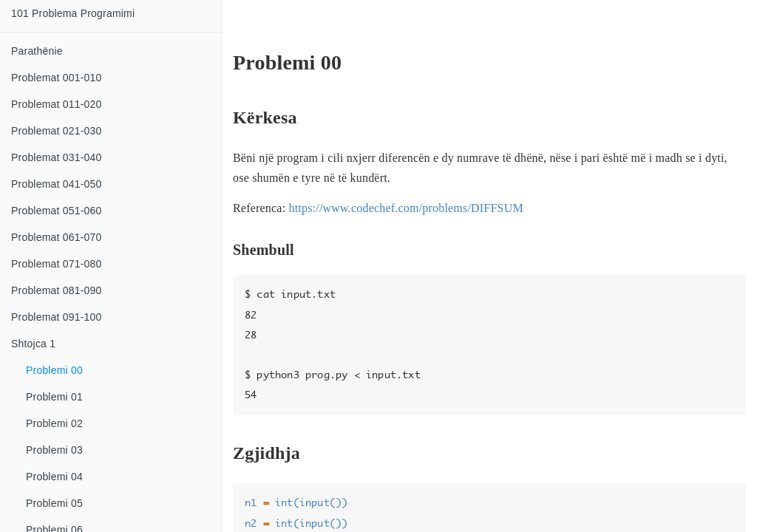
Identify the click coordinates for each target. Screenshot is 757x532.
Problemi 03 (54, 450)
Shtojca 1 (33, 344)
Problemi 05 (54, 503)
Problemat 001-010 (56, 78)
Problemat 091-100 (56, 317)
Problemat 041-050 (56, 184)
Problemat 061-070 (56, 237)
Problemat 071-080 (56, 264)
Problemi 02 (54, 423)
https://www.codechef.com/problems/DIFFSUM (405, 208)
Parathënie (37, 51)
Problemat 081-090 (56, 290)
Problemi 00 (54, 370)
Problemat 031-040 (56, 157)
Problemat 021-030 (56, 131)
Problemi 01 (54, 397)
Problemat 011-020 (56, 104)
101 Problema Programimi (73, 13)
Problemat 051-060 (56, 211)
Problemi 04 (54, 477)
